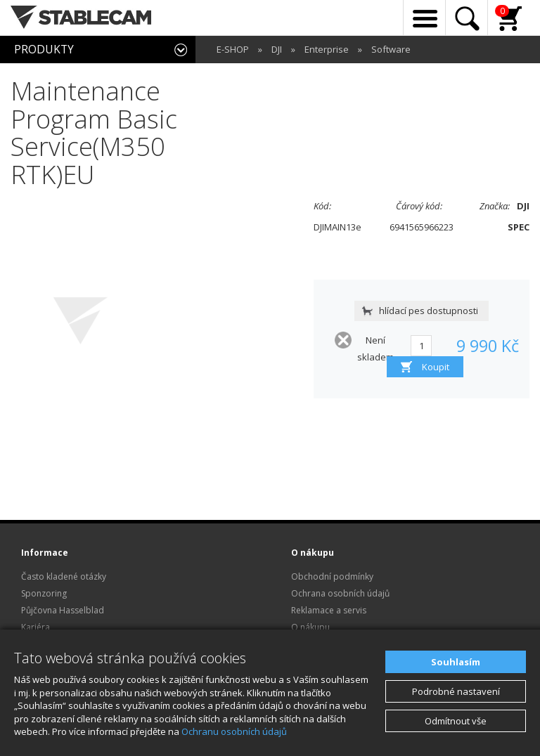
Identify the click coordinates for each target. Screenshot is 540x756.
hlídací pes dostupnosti (429, 311)
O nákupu (310, 627)
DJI (277, 49)
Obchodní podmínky (332, 576)
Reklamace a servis (329, 610)
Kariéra (36, 627)
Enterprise (327, 49)
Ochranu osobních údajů (234, 731)
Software (391, 49)
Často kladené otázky (64, 576)
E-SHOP (233, 49)
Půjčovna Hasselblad (63, 610)
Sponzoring (44, 593)
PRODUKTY (44, 49)
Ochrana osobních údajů (340, 593)
